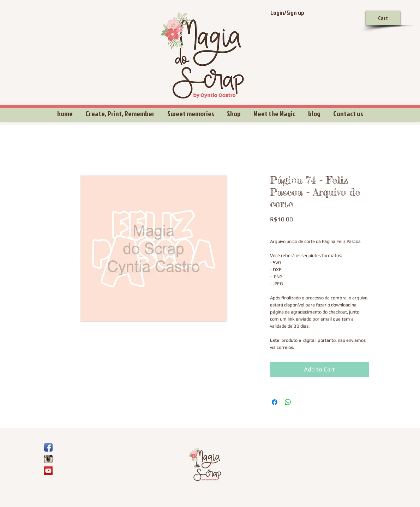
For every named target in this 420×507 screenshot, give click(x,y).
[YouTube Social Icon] (48, 471)
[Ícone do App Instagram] (48, 459)
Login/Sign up (287, 13)
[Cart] (383, 18)
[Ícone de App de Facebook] (48, 447)
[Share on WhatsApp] (288, 402)
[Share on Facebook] (275, 402)
